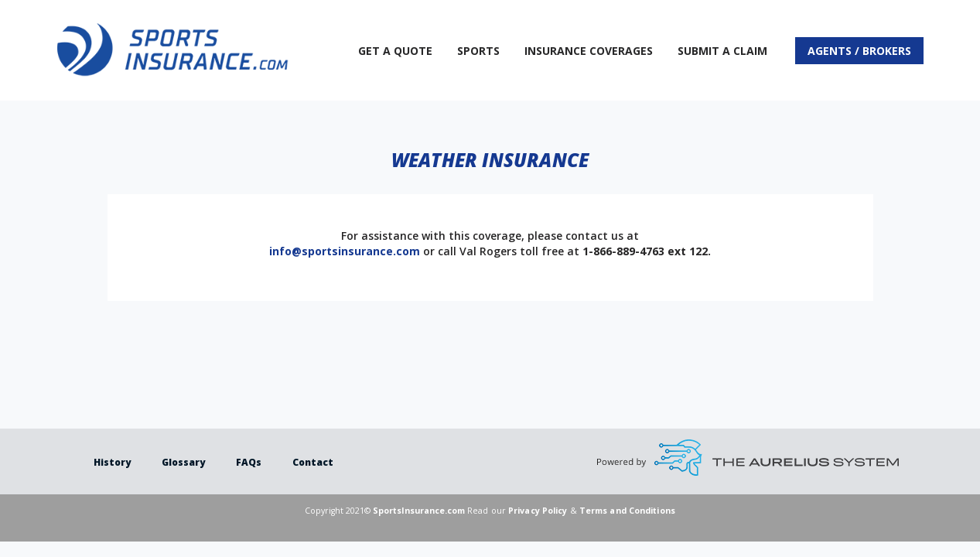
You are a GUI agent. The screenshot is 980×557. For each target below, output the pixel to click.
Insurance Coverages (589, 51)
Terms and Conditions (627, 511)
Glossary (183, 462)
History (112, 462)
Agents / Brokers (859, 51)
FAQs (249, 462)
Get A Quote (395, 51)
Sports (478, 51)
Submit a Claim (722, 51)
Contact (313, 462)
